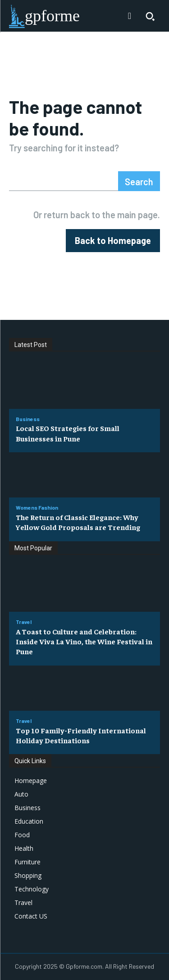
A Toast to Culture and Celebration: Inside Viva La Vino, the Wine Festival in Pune (84, 641)
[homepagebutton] (113, 241)
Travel (24, 622)
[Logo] (44, 16)
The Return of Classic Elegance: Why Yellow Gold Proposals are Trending (78, 522)
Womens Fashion (37, 507)
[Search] (139, 181)
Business (28, 419)
